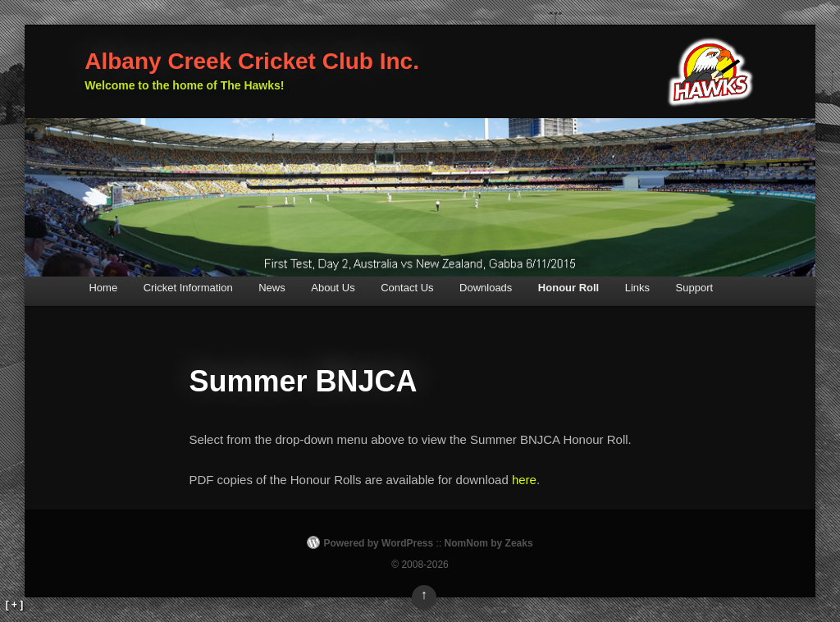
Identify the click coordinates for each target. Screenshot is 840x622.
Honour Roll (568, 288)
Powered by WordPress (378, 543)
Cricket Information (188, 288)
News (272, 288)
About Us (333, 288)
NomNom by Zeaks (489, 543)
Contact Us (407, 288)
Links (637, 288)
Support (695, 288)
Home (103, 288)
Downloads (486, 288)
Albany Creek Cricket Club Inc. (252, 61)
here (524, 480)
